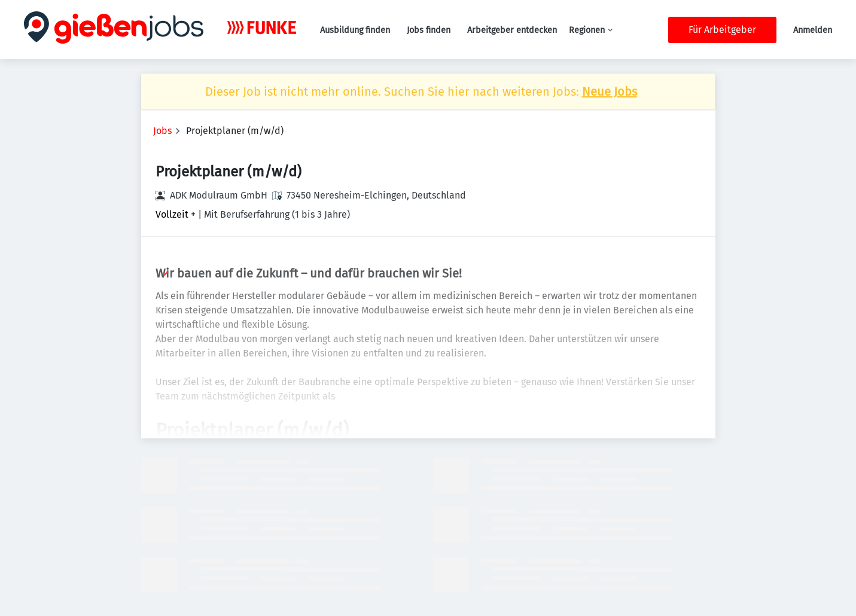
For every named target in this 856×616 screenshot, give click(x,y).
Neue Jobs (610, 92)
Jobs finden (429, 30)
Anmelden (813, 30)
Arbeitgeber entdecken (512, 30)
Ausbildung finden (355, 30)
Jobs (162, 131)
